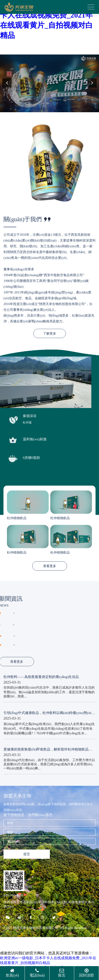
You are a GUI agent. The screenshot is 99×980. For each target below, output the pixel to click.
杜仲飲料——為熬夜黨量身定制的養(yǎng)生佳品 (41, 677)
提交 (27, 854)
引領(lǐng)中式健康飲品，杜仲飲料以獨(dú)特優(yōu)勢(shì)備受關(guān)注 (48, 713)
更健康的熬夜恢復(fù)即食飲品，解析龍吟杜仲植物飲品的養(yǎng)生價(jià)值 (48, 750)
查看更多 (50, 566)
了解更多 (50, 334)
